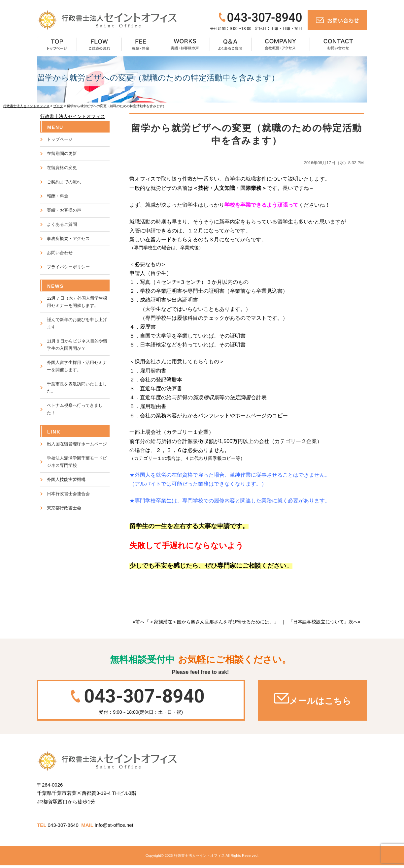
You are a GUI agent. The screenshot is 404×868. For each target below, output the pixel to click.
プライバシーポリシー (68, 267)
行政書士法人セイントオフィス (73, 116)
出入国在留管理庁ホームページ (77, 444)
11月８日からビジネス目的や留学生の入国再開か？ (77, 345)
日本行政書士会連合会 (68, 494)
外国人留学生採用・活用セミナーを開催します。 (77, 366)
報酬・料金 (141, 45)
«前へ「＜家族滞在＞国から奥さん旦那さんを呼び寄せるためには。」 (206, 622)
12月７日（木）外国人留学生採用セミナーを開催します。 (77, 302)
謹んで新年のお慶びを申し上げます (77, 323)
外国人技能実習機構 (66, 479)
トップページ (57, 45)
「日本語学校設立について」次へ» (324, 622)
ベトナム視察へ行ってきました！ (75, 409)
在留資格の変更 (62, 168)
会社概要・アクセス (281, 45)
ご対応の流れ (99, 45)
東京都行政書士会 (64, 508)
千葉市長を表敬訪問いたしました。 (77, 388)
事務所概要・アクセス (68, 239)
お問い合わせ (338, 45)
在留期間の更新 (62, 153)
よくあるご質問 (231, 45)
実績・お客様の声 (185, 45)
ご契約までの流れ (64, 182)
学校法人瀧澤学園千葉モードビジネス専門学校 (77, 462)
